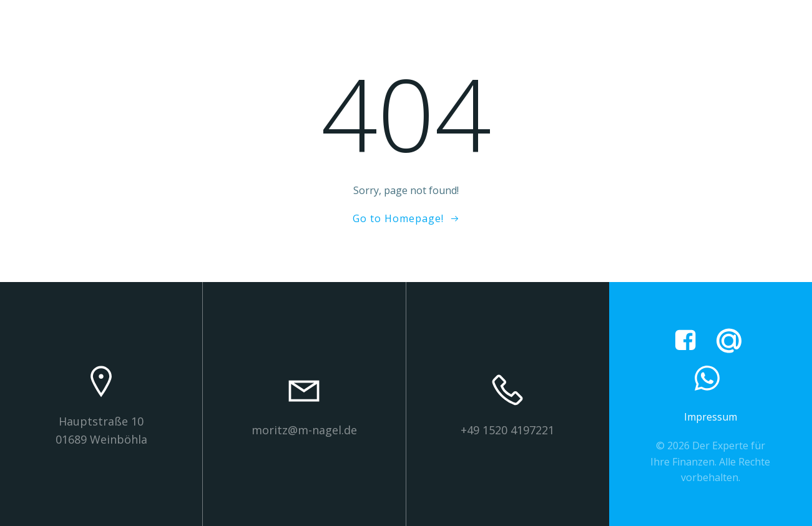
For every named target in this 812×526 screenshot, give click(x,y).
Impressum (711, 417)
